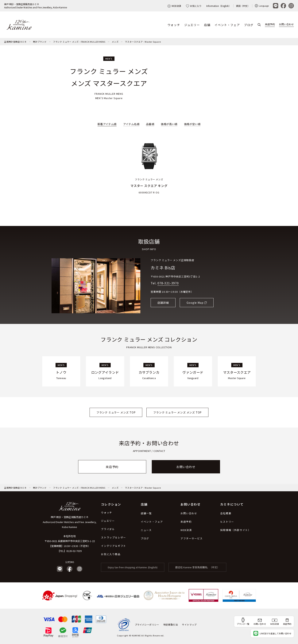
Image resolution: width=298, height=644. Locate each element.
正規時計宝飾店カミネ (15, 42)
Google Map (195, 303)
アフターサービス (192, 538)
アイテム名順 (131, 124)
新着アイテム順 (107, 124)
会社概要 (226, 513)
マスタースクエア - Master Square (143, 42)
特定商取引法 (171, 625)
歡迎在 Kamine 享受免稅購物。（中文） (197, 567)
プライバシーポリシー (147, 625)
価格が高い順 (169, 124)
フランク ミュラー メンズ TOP (116, 413)
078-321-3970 (168, 283)
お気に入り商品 (111, 554)
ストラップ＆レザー (113, 537)
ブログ (249, 25)
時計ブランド (40, 42)
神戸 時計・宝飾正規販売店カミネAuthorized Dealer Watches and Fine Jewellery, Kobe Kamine (36, 6)
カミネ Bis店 (163, 267)
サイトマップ (189, 625)
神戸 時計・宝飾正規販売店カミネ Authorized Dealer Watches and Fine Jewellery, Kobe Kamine (70, 522)
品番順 (150, 124)
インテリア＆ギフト (113, 546)
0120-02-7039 (74, 551)
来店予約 (270, 24)
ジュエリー (192, 25)
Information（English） (219, 6)
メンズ (115, 42)
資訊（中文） (243, 6)
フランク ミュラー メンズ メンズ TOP (177, 413)
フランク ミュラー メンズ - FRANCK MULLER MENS (79, 42)
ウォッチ (174, 25)
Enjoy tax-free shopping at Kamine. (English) (133, 567)
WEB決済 (174, 6)
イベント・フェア (227, 25)
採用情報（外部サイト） (236, 530)
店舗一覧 (146, 513)
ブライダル (108, 529)
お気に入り (194, 6)
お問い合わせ (286, 24)
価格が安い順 (192, 124)
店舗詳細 (163, 303)
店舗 (207, 25)
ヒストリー (227, 522)
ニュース (146, 530)
